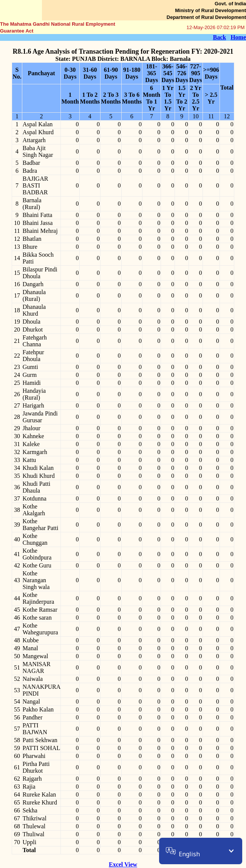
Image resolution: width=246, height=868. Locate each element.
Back (219, 37)
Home (238, 37)
